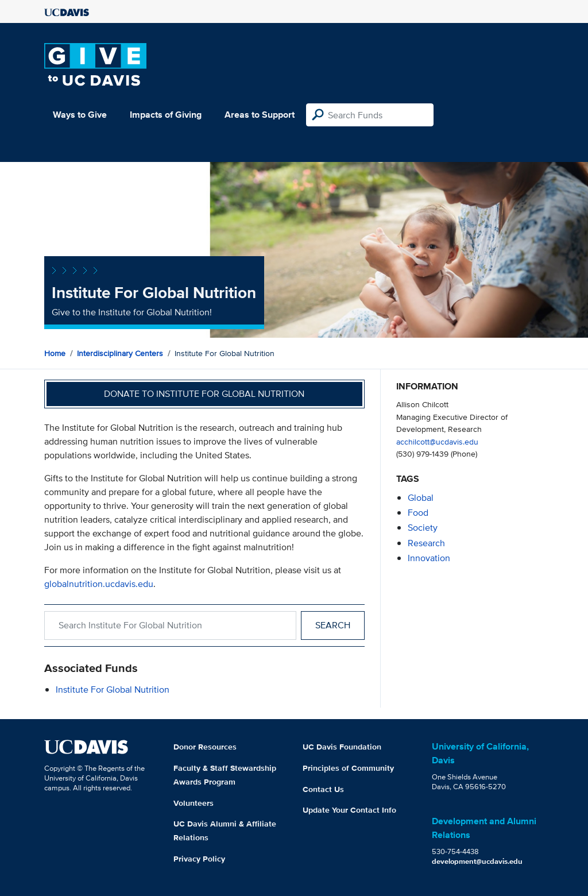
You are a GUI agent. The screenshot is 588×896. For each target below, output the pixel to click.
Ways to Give (80, 115)
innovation (429, 558)
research (426, 543)
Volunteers (194, 803)
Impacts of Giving (166, 115)
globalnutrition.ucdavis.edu (99, 584)
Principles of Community (348, 768)
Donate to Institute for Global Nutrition (204, 394)
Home (55, 353)
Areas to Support (260, 115)
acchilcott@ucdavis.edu (437, 441)
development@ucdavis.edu (477, 861)
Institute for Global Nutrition (113, 690)
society (423, 528)
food (418, 513)
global (421, 498)
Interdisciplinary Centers (120, 353)
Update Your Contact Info (349, 810)
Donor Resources (205, 747)
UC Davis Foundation (342, 747)
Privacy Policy (199, 859)
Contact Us (323, 789)
